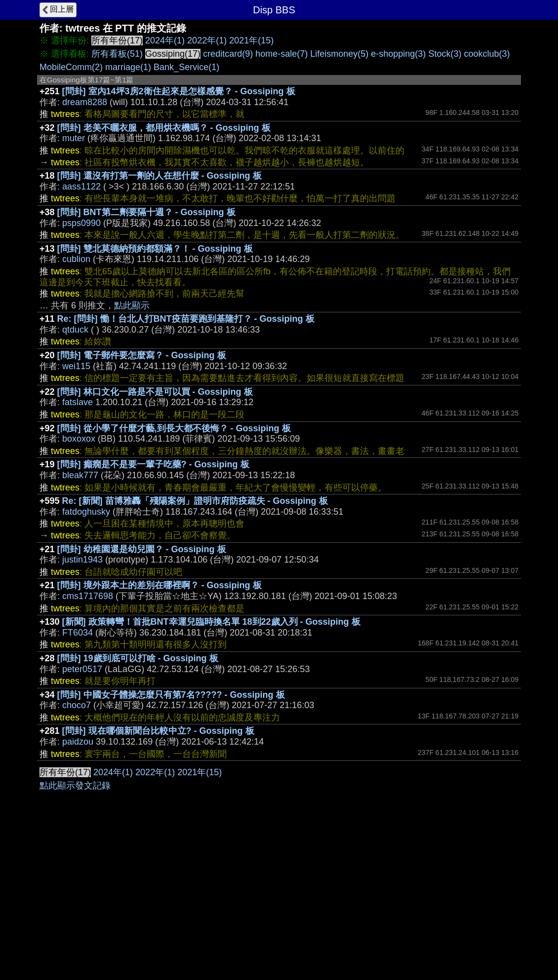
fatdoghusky (86, 512)
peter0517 (82, 669)
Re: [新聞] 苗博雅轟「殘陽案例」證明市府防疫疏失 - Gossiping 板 (195, 501)
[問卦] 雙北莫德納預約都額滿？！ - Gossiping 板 (155, 249)
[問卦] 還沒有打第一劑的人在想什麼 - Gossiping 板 (159, 176)
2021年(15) (251, 40)
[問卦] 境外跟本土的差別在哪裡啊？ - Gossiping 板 (159, 585)
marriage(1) (128, 67)
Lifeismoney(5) (339, 54)
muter (74, 138)
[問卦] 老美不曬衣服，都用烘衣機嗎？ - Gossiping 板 (164, 128)
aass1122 (81, 187)
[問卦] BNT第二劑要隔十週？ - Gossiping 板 (146, 212)
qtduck (75, 330)
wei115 (76, 366)
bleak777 (80, 475)
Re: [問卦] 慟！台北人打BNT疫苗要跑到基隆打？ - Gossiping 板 (186, 319)
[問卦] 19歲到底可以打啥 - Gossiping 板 (138, 658)
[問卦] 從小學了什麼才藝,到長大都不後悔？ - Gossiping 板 (174, 428)
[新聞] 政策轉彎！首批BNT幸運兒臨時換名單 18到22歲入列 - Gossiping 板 (211, 622)
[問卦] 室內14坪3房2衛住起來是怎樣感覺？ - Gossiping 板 (179, 91)
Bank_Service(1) (186, 67)
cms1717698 (88, 596)
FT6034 (78, 633)
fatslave (78, 402)
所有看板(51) (117, 54)
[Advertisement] (279, 835)
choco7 (77, 705)
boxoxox (79, 439)
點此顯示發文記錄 (75, 934)
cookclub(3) (487, 54)
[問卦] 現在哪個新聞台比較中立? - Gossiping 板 (158, 731)
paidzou (78, 742)
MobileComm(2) (71, 67)
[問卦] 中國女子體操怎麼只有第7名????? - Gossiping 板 (171, 695)
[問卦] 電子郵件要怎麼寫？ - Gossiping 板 (142, 355)
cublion (76, 259)
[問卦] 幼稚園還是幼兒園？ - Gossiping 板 (142, 549)
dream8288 (85, 102)
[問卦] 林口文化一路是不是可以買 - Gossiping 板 (155, 392)
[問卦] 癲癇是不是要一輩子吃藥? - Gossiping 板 (153, 464)
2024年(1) (165, 40)
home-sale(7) (281, 54)
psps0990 (81, 223)
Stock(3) (445, 54)
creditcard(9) (228, 54)
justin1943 (82, 560)
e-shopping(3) (398, 54)
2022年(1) (207, 40)
